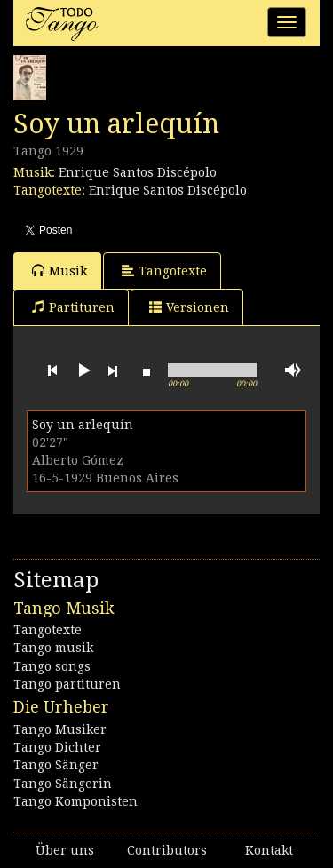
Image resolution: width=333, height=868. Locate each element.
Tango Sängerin (63, 784)
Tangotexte (164, 271)
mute (293, 370)
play (83, 370)
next (113, 370)
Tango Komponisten (75, 801)
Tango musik (53, 648)
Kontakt (269, 850)
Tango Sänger (56, 765)
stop (147, 370)
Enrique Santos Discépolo (138, 172)
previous (52, 370)
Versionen (189, 307)
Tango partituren (67, 684)
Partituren (73, 307)
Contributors (167, 850)
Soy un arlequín (83, 425)
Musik (59, 271)
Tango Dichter (57, 747)
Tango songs (52, 666)
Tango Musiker (60, 729)
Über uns (65, 850)
